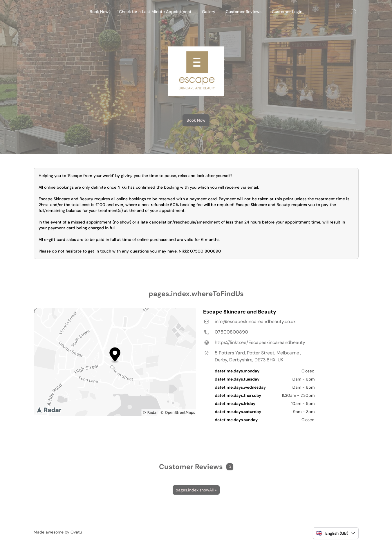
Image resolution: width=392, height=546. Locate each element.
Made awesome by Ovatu (58, 532)
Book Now (196, 120)
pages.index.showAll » (196, 490)
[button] (336, 533)
